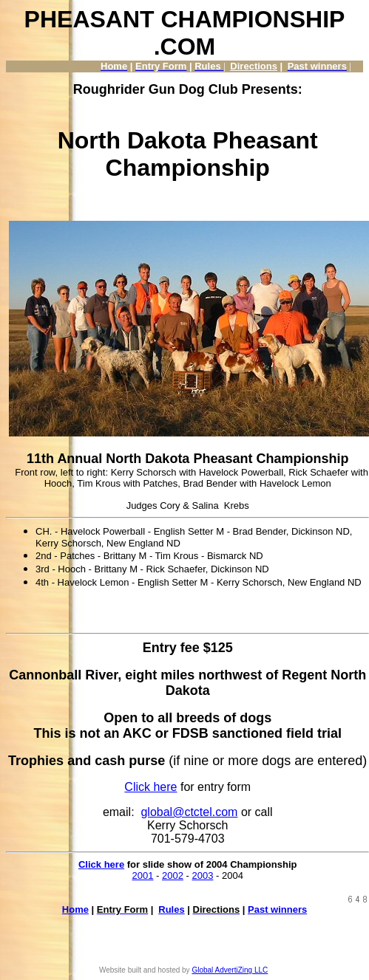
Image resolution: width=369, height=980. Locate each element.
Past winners (277, 909)
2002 (173, 876)
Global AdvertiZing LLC (230, 970)
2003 (203, 876)
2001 (143, 876)
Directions (254, 66)
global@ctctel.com (189, 812)
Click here (150, 787)
